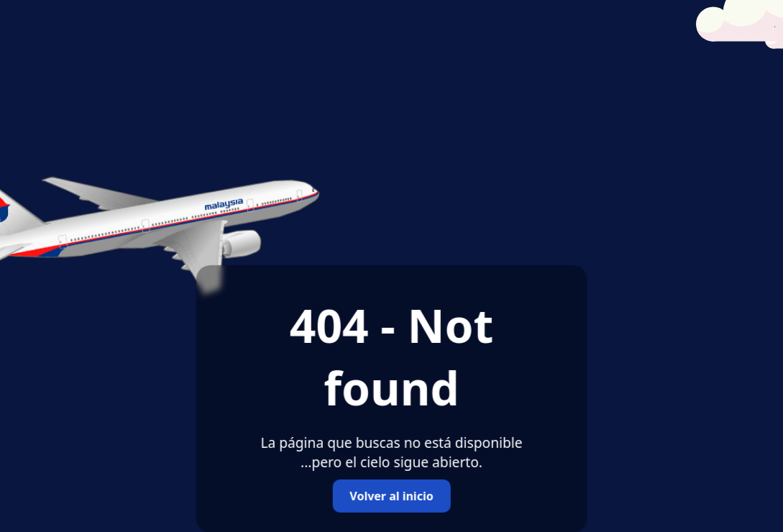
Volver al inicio (391, 496)
